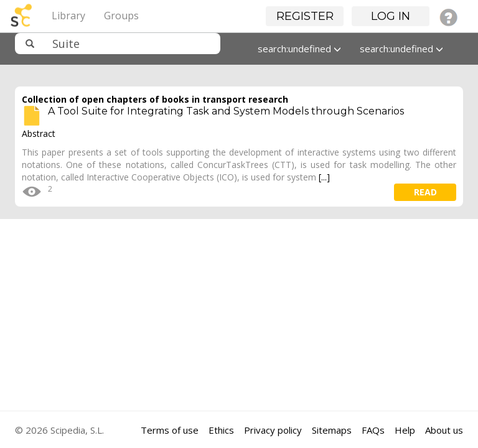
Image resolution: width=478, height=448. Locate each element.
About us (444, 430)
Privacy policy (273, 430)
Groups (121, 16)
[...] (324, 177)
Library (68, 16)
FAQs (373, 430)
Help (405, 430)
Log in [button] (391, 16)
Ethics (221, 430)
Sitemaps (332, 430)
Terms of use (170, 430)
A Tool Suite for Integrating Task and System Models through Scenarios (226, 111)
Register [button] (305, 16)
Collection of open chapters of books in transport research (155, 99)
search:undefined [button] (299, 49)
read (425, 192)
